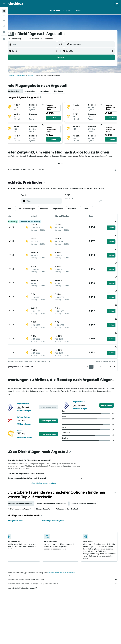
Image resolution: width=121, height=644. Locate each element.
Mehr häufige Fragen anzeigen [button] (49, 474)
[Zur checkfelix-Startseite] (16, 4)
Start (13, 75)
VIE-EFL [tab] (65, 171)
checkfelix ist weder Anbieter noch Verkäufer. (66, 570)
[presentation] (72, 34)
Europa (20, 75)
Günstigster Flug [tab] (21, 91)
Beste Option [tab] (38, 91)
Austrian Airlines (31, 407)
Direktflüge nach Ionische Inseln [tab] (27, 494)
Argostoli (39, 75)
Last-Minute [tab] (53, 91)
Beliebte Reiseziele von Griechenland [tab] (60, 494)
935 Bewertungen (32, 414)
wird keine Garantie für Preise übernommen (69, 563)
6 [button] (111, 355)
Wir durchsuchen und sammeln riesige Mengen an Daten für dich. (66, 574)
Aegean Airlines (31, 394)
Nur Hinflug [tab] (67, 91)
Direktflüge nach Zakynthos (59, 511)
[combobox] (58, 39)
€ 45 (18, 34)
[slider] (105, 209)
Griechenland (29, 75)
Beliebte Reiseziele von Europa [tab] (92, 494)
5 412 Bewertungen (33, 428)
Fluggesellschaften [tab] (52, 499)
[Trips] (4, 32)
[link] (107, 396)
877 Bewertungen (32, 401)
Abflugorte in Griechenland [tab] (75, 499)
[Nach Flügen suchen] (4, 11)
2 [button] (96, 355)
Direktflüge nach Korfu (22, 511)
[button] (4, 4)
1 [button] (91, 355)
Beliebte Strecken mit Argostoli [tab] (27, 499)
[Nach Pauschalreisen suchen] (4, 26)
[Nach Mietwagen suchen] (4, 21)
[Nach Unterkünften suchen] (4, 16)
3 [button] (101, 355)
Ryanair (28, 421)
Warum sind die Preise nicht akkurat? (66, 578)
